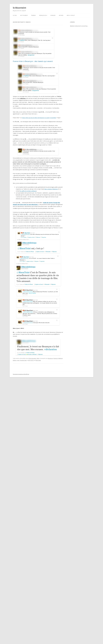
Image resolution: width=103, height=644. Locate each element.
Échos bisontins (32, 358)
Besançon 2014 (43, 15)
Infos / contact (71, 15)
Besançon (50, 358)
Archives (61, 15)
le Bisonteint (20, 8)
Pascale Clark (23, 360)
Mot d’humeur (24, 15)
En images (53, 15)
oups (18, 360)
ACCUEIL (15, 15)
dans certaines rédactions (51, 189)
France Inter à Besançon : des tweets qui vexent (33, 61)
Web (38, 358)
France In (56, 358)
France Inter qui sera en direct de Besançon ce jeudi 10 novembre (39, 118)
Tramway (33, 15)
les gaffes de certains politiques (28, 191)
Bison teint (38, 360)
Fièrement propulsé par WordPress (21, 374)
